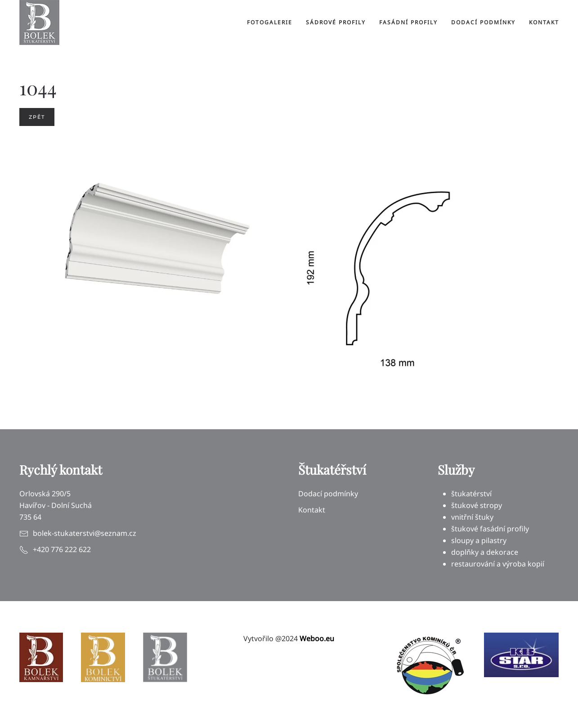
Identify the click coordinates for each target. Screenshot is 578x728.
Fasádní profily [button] (408, 22)
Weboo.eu (317, 638)
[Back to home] (39, 22)
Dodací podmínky (483, 22)
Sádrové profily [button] (336, 22)
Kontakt (544, 22)
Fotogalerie (270, 22)
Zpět (37, 117)
